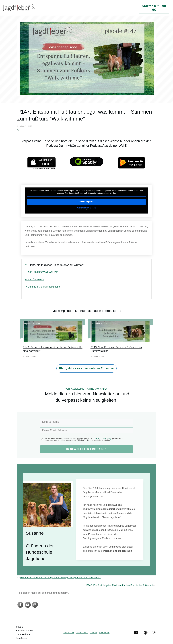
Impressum (69, 633)
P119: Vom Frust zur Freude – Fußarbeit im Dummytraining (120, 340)
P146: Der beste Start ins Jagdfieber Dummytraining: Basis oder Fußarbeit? (60, 578)
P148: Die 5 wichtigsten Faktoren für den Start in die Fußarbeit (120, 585)
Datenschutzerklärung (102, 438)
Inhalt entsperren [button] (86, 202)
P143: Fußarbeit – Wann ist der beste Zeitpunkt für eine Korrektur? (53, 340)
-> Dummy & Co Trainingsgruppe (42, 287)
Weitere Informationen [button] (86, 208)
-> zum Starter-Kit (34, 279)
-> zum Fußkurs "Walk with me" (42, 272)
